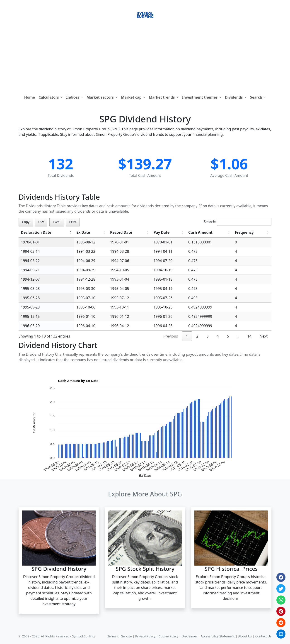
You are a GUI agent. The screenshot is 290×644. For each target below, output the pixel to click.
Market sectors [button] (101, 97)
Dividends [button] (234, 97)
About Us (245, 636)
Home (30, 97)
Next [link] (264, 336)
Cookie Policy (168, 636)
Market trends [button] (162, 97)
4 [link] (218, 336)
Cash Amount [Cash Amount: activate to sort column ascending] (200, 232)
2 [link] (197, 336)
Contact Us (263, 636)
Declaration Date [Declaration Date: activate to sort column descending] (36, 232)
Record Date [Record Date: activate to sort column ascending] (121, 232)
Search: (238, 222)
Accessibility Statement (218, 636)
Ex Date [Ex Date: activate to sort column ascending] (83, 232)
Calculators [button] (49, 97)
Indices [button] (73, 97)
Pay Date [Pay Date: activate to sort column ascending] (162, 232)
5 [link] (228, 336)
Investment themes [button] (200, 97)
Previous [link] (171, 336)
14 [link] (249, 336)
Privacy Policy (145, 636)
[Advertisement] (145, 59)
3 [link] (207, 336)
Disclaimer (190, 636)
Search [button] (257, 97)
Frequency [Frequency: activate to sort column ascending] (244, 232)
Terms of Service (120, 636)
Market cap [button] (132, 97)
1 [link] (187, 336)
